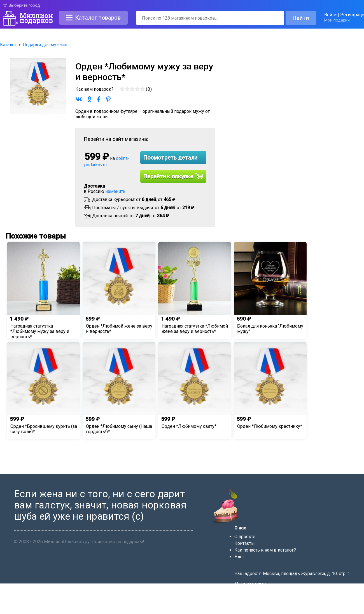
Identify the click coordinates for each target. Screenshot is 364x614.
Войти (330, 15)
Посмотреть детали (170, 158)
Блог (239, 557)
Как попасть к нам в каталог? (265, 550)
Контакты (245, 543)
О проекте (245, 537)
